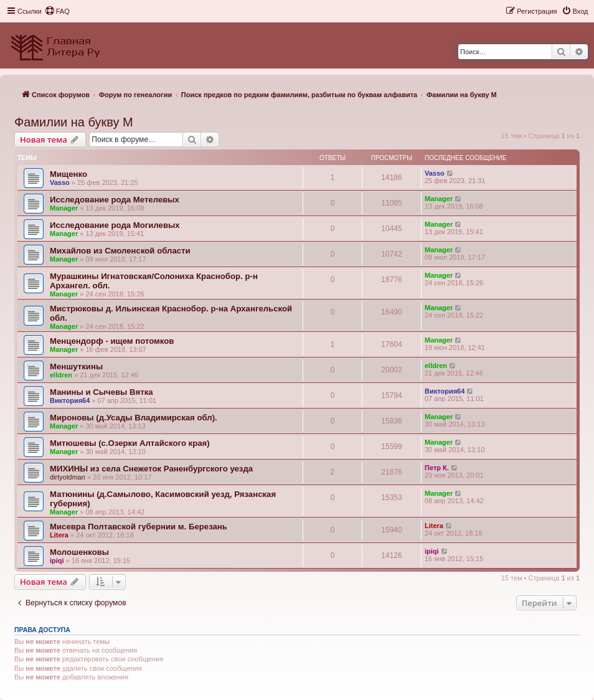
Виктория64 (70, 400)
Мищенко (68, 174)
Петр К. (437, 468)
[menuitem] (57, 11)
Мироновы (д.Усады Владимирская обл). (134, 418)
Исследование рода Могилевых (115, 225)
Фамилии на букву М (74, 122)
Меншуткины (76, 367)
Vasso (60, 182)
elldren (61, 375)
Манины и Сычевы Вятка (101, 392)
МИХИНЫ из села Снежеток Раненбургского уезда (151, 469)
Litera (59, 535)
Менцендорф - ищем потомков (112, 341)
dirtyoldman (68, 477)
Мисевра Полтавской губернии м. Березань (139, 527)
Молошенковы (79, 552)
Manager (64, 208)
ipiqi (57, 560)
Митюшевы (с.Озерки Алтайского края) (130, 443)
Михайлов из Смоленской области (120, 251)
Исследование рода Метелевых (115, 200)
